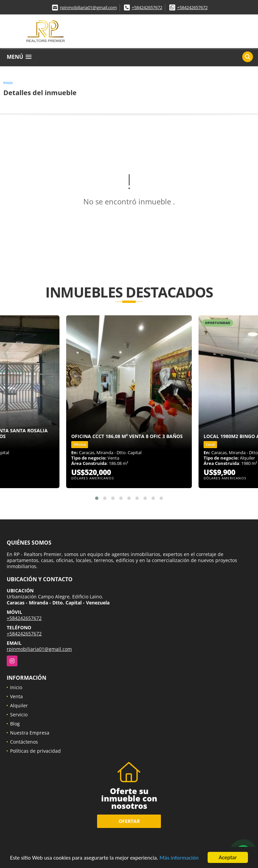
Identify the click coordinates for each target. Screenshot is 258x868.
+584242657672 (147, 7)
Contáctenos (24, 742)
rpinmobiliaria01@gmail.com (88, 7)
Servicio (19, 715)
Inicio (8, 83)
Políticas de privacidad (35, 751)
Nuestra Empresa (30, 733)
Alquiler (19, 705)
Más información (179, 858)
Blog (15, 724)
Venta (16, 696)
